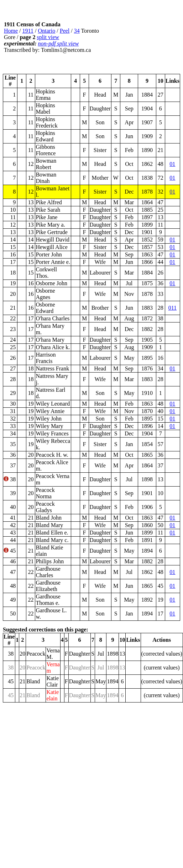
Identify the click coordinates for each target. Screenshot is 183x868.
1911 (28, 31)
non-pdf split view (59, 44)
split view (48, 37)
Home (11, 31)
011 (172, 308)
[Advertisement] (140, 37)
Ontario (46, 31)
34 (77, 31)
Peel (65, 31)
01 (172, 164)
